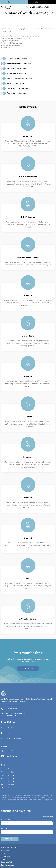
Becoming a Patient (8, 862)
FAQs (3, 859)
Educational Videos (7, 865)
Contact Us (28, 669)
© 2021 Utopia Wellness (9, 847)
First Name (6, 829)
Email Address (8, 820)
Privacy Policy (6, 856)
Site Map (4, 853)
